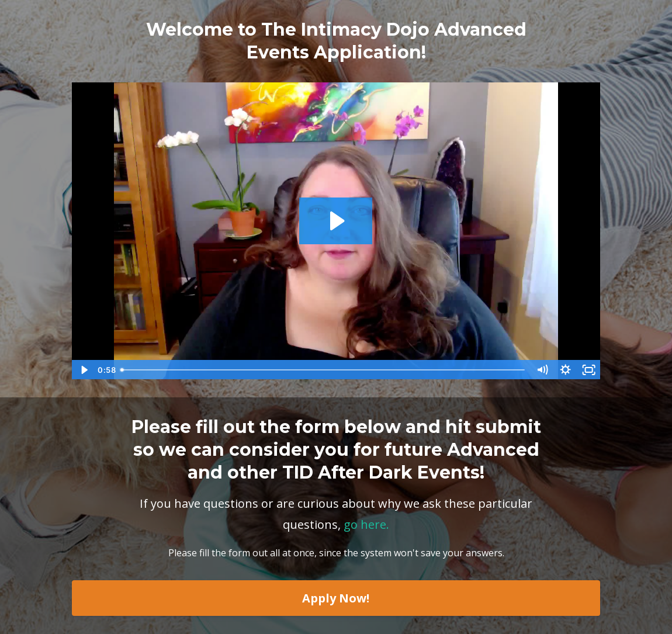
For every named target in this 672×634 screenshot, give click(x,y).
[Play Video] (83, 370)
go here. (366, 524)
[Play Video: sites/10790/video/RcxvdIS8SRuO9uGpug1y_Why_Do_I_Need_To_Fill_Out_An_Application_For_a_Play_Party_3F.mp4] (336, 221)
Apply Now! (336, 598)
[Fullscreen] (589, 370)
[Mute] (542, 370)
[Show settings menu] (566, 370)
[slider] (323, 370)
